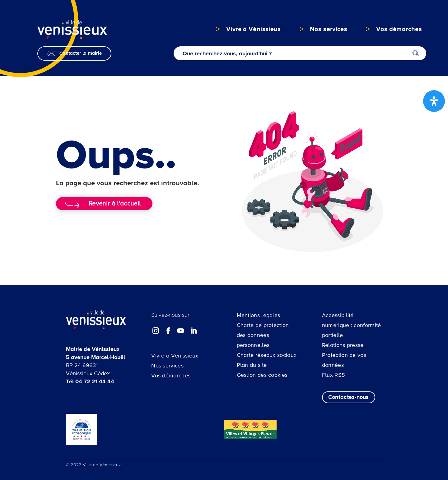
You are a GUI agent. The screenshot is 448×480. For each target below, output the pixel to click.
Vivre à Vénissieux (175, 356)
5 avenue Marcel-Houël (96, 357)
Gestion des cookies (262, 375)
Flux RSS (334, 375)
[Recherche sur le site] (300, 53)
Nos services (167, 366)
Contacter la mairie (81, 53)
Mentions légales (259, 315)
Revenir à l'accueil (115, 204)
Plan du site (252, 365)
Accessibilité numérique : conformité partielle (352, 325)
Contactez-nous (349, 397)
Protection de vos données (344, 360)
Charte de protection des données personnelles (263, 335)
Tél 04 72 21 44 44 (90, 381)
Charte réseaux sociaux (267, 355)
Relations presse (343, 345)
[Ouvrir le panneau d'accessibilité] (434, 101)
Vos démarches (171, 376)
